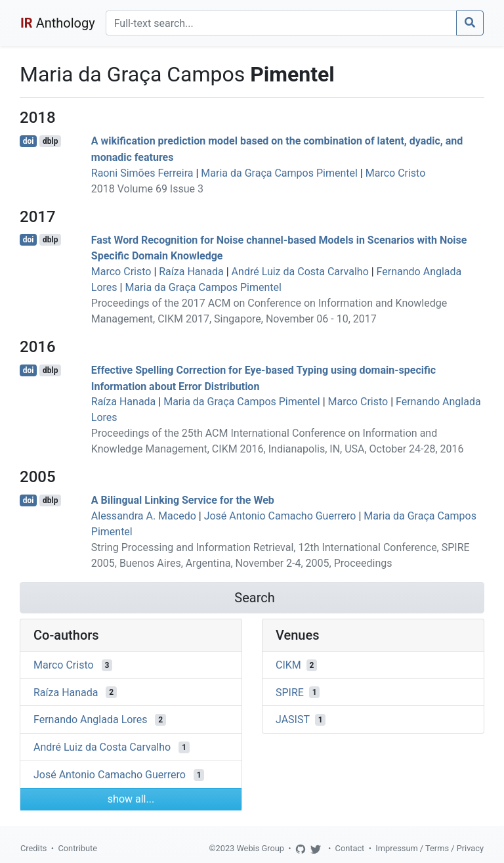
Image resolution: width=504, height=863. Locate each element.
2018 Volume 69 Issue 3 (147, 189)
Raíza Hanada (191, 272)
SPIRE (290, 692)
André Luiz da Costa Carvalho (300, 272)
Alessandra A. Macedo (144, 516)
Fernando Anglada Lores (90, 719)
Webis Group (260, 848)
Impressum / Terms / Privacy (430, 848)
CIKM (288, 665)
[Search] (281, 23)
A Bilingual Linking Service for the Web (183, 500)
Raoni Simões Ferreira (142, 173)
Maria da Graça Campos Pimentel (279, 173)
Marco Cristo (396, 173)
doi (29, 141)
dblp (50, 141)
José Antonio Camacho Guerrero (280, 516)
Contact (350, 848)
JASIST (293, 719)
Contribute (77, 848)
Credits (33, 848)
